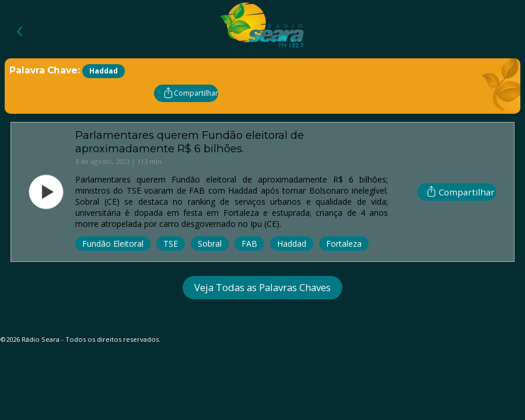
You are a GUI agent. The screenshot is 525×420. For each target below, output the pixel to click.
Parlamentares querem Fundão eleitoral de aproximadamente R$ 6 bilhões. (190, 142)
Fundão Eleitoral (113, 244)
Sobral (210, 244)
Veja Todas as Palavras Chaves (262, 287)
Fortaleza (344, 244)
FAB (249, 244)
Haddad (292, 244)
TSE (171, 244)
